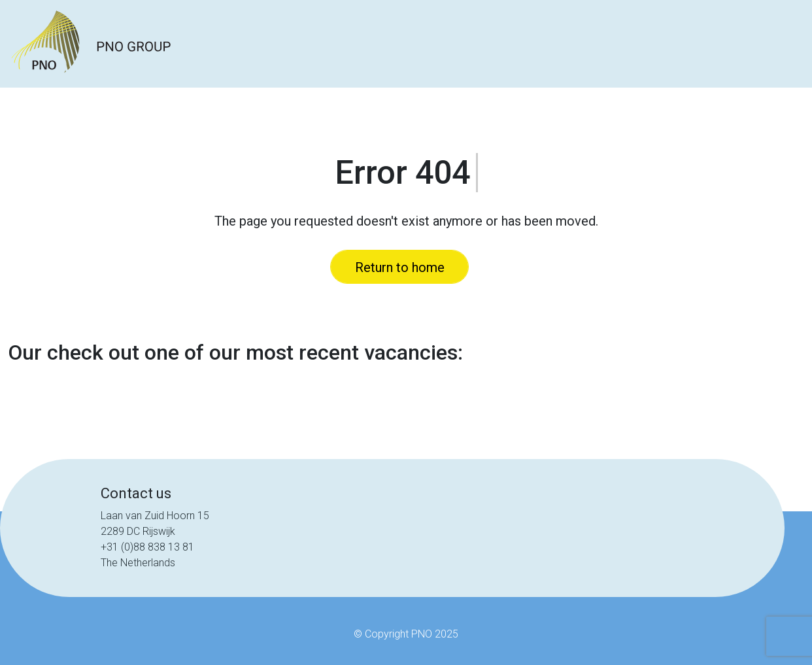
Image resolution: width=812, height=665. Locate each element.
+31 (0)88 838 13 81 (147, 547)
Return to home (400, 267)
